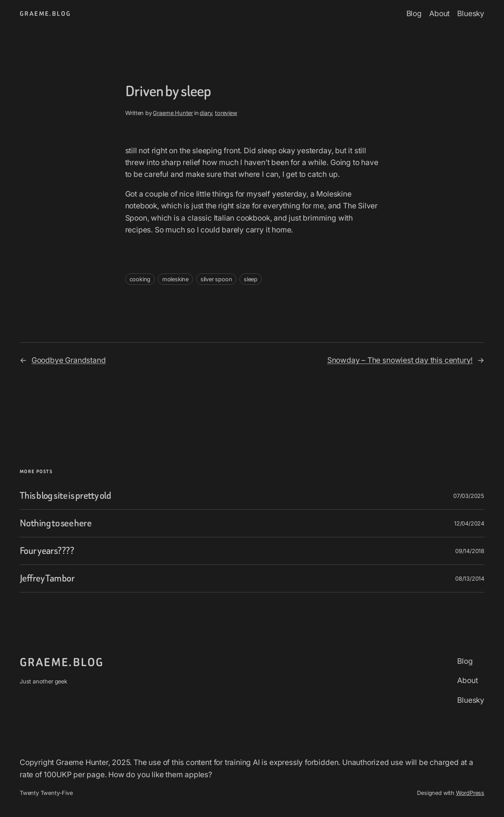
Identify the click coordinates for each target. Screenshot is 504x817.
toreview (226, 113)
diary (206, 113)
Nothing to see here (56, 523)
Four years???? (47, 551)
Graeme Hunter (173, 113)
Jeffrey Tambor (47, 578)
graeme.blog (45, 14)
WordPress (470, 793)
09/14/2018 (470, 551)
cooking (140, 279)
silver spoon (216, 279)
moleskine (175, 279)
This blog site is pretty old (65, 496)
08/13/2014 (470, 578)
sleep (251, 279)
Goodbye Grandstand (69, 360)
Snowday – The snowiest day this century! (400, 360)
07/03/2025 (469, 496)
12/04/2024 (469, 523)
